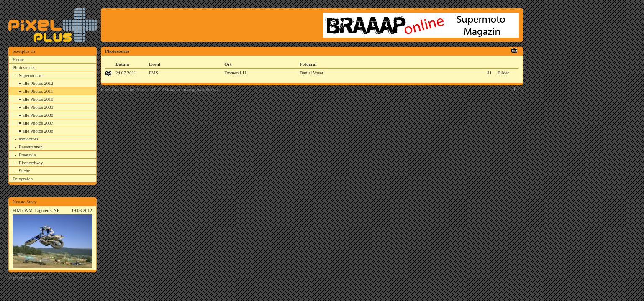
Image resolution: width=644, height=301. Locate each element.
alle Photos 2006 (38, 131)
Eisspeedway (31, 163)
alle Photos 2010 (38, 99)
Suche (24, 171)
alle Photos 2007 (38, 123)
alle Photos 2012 (38, 83)
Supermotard (31, 75)
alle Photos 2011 (38, 91)
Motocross (28, 139)
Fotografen (23, 179)
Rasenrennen (31, 147)
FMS (154, 73)
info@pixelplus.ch (201, 89)
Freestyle (27, 155)
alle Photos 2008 (38, 115)
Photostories (24, 67)
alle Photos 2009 (38, 107)
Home (18, 59)
